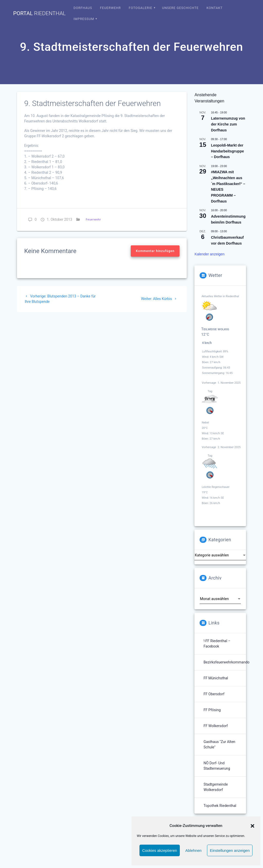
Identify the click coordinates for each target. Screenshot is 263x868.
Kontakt (215, 8)
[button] (252, 826)
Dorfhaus (83, 8)
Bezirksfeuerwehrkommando (226, 662)
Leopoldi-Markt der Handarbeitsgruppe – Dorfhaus (227, 151)
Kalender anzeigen (209, 254)
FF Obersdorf (214, 694)
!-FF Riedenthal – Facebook (217, 644)
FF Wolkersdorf (216, 726)
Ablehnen (193, 850)
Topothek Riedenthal (220, 806)
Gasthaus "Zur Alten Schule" (219, 744)
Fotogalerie (140, 8)
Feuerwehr (110, 8)
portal (39, 13)
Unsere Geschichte (180, 8)
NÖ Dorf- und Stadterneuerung (217, 766)
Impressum (84, 19)
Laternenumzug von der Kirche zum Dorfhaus (228, 124)
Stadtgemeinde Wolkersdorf (215, 787)
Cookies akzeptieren (160, 850)
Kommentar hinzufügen (155, 251)
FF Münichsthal (216, 678)
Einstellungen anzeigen (230, 850)
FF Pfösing (212, 710)
